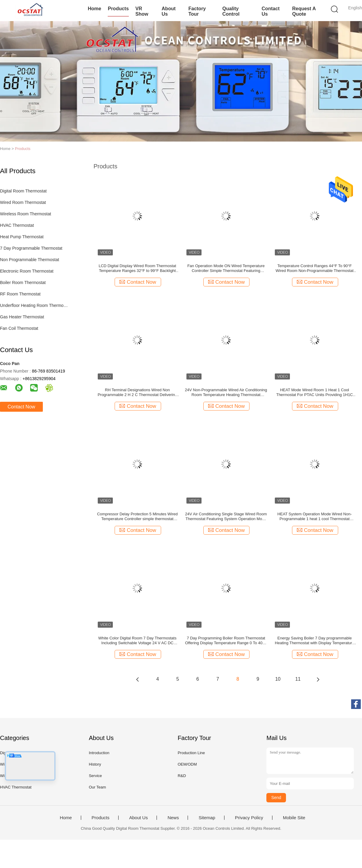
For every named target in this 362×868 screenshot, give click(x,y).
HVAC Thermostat (17, 225)
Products (118, 9)
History (95, 764)
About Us (169, 11)
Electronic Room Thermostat (27, 271)
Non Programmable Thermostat (30, 260)
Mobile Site (294, 818)
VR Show (142, 11)
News (173, 818)
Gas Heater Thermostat (22, 317)
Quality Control (231, 11)
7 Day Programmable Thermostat (31, 248)
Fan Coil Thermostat (19, 328)
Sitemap (207, 818)
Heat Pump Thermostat (22, 237)
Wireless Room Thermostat (25, 214)
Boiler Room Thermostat (23, 283)
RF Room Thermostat (20, 294)
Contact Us (271, 11)
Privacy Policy (249, 818)
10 (278, 679)
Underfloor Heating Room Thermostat (34, 305)
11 (298, 679)
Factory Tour (197, 11)
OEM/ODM (187, 764)
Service (95, 776)
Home (94, 9)
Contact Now (21, 407)
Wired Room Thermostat (23, 202)
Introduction (99, 753)
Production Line (191, 753)
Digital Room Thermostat (23, 191)
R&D (182, 776)
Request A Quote (304, 11)
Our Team (97, 787)
